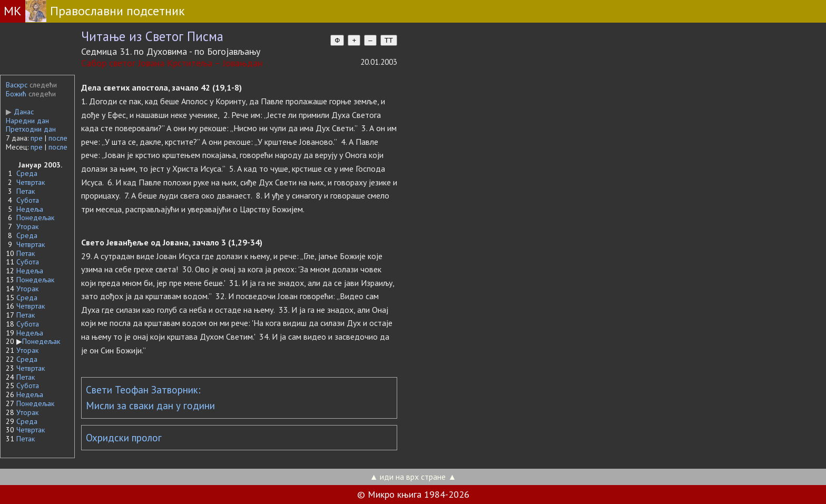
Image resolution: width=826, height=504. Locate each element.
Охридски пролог (124, 438)
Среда (27, 173)
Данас (20, 112)
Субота (28, 200)
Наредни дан (27, 121)
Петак (26, 191)
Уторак (27, 226)
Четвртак (31, 182)
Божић (16, 94)
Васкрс (17, 85)
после (58, 138)
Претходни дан (31, 129)
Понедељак (35, 218)
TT (389, 40)
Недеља (30, 209)
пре (37, 138)
